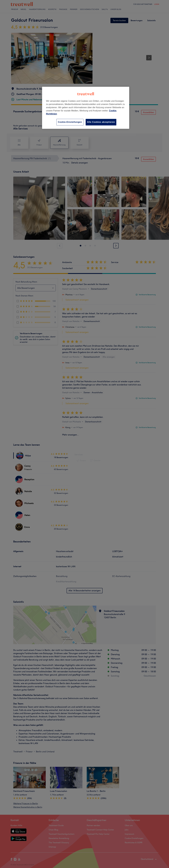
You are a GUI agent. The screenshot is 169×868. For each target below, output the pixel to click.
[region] (86, 108)
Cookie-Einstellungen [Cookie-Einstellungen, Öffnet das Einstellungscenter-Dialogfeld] (70, 122)
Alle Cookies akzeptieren (101, 122)
